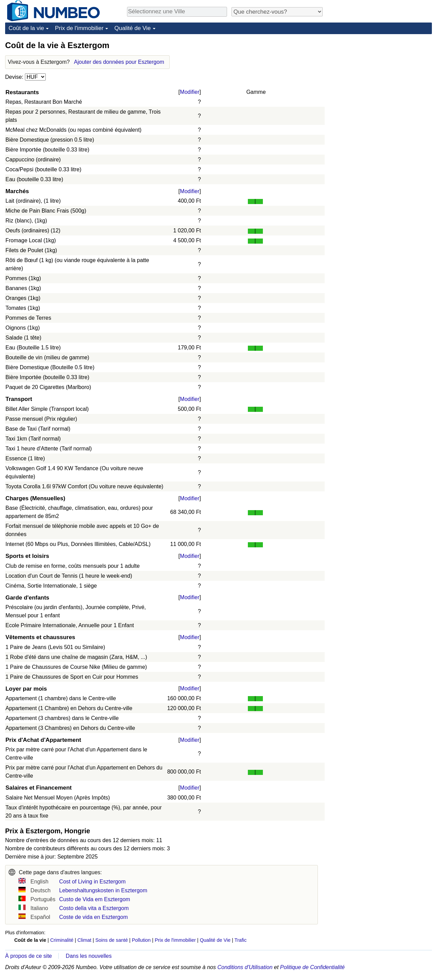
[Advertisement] (381, 83)
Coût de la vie (26, 28)
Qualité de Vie (132, 28)
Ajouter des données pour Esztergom (119, 62)
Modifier (190, 92)
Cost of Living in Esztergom (92, 882)
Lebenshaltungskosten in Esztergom (103, 890)
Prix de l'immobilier (79, 28)
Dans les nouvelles (89, 956)
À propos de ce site (29, 956)
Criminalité (62, 940)
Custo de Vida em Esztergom (95, 899)
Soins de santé (111, 940)
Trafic (241, 940)
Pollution (141, 940)
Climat (84, 940)
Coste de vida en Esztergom (93, 917)
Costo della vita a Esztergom (94, 908)
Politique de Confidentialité (312, 967)
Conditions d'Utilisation (245, 967)
